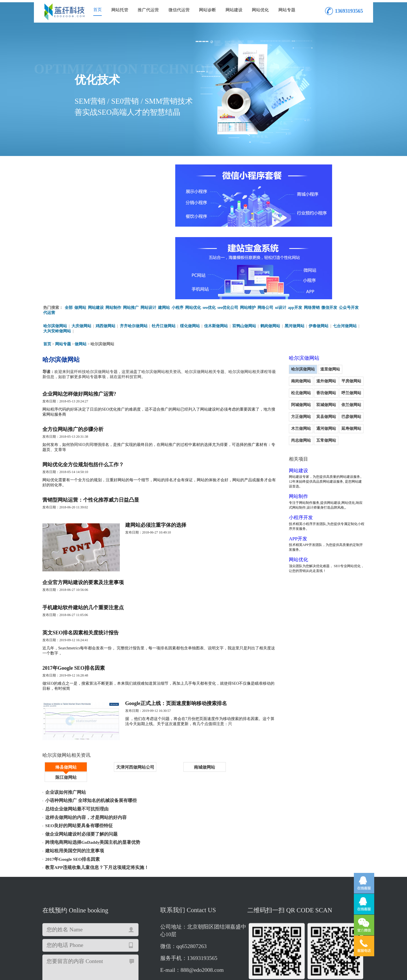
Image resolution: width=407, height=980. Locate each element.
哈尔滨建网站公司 (93, 928)
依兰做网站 (311, 332)
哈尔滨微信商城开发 (311, 923)
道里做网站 (315, 297)
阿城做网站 (337, 320)
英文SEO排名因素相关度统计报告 (81, 578)
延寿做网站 (311, 356)
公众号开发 (349, 233)
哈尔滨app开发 (169, 933)
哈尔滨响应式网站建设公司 (97, 918)
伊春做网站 (319, 252)
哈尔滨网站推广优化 (194, 923)
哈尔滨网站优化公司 (206, 918)
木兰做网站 (337, 344)
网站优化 (260, 10)
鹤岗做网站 (271, 252)
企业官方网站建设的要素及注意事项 (83, 524)
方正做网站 (337, 332)
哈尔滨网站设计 (58, 933)
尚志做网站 (337, 356)
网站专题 (287, 10)
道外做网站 (285, 308)
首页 (98, 10)
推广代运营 (148, 10)
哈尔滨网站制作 (177, 928)
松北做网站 (337, 308)
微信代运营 (179, 10)
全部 (69, 233)
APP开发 (282, 463)
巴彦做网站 (311, 344)
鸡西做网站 (106, 252)
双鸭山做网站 (245, 252)
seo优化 (209, 233)
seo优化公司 (228, 233)
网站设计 (148, 233)
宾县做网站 (285, 344)
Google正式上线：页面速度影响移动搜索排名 (184, 653)
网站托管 (120, 10)
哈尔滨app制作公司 (234, 923)
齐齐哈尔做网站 (134, 252)
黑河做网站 (295, 252)
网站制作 (113, 233)
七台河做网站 (346, 252)
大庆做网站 (81, 252)
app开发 (295, 233)
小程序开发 (285, 442)
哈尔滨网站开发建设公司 (136, 928)
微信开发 (330, 233)
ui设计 (281, 233)
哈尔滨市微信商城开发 (248, 918)
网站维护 (248, 233)
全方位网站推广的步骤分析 (73, 360)
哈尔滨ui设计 (297, 928)
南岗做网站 (341, 297)
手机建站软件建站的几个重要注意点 (83, 551)
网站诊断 (207, 10)
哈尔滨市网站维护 (272, 923)
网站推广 (131, 233)
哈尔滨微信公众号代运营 (149, 923)
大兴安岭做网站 (57, 257)
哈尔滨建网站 (138, 918)
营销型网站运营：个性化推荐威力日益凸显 (91, 435)
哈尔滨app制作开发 (290, 918)
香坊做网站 (285, 320)
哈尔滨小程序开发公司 (334, 928)
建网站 (164, 233)
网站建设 (234, 10)
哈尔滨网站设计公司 (133, 933)
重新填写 (114, 890)
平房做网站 (311, 308)
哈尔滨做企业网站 (328, 918)
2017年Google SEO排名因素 (74, 615)
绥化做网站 (190, 252)
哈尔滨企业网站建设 (262, 928)
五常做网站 (285, 368)
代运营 (49, 238)
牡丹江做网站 (164, 252)
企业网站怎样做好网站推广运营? (79, 323)
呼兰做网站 (311, 320)
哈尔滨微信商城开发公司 (218, 928)
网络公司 (266, 233)
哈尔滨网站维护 (58, 928)
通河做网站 (285, 356)
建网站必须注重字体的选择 (163, 462)
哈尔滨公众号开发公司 (64, 923)
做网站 (80, 233)
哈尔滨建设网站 (169, 918)
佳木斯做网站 (217, 252)
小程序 (177, 233)
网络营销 (312, 233)
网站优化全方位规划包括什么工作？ (83, 397)
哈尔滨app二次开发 (105, 923)
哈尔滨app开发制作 (94, 933)
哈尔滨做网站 (55, 252)
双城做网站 (285, 332)
